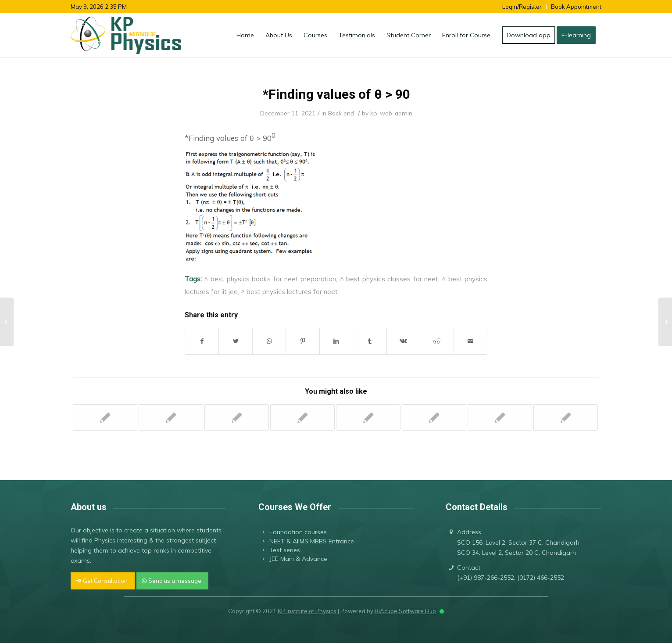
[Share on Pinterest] (302, 341)
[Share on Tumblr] (370, 341)
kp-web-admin (391, 113)
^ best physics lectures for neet (289, 291)
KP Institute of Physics (307, 611)
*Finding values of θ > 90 (336, 94)
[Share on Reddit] (437, 341)
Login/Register (522, 7)
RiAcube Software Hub (405, 611)
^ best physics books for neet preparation (270, 279)
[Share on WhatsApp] (269, 341)
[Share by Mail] (471, 341)
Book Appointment (576, 7)
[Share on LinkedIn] (336, 341)
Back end (341, 113)
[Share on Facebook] (202, 341)
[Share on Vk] (403, 341)
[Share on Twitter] (235, 341)
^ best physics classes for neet (389, 279)
